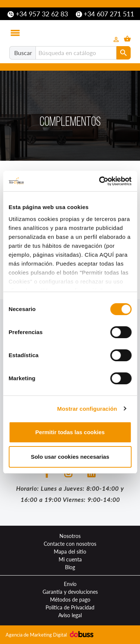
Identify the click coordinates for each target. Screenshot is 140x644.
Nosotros (70, 536)
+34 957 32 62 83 (38, 14)
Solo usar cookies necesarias (70, 457)
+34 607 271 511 (105, 14)
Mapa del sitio (70, 552)
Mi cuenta (70, 559)
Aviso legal (70, 615)
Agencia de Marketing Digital (37, 635)
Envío (70, 584)
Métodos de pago (70, 600)
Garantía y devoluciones (70, 592)
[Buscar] (76, 53)
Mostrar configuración (87, 409)
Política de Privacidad (70, 607)
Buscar (23, 53)
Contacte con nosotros (70, 544)
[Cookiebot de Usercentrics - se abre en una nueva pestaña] (100, 181)
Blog (70, 567)
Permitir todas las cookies (70, 432)
